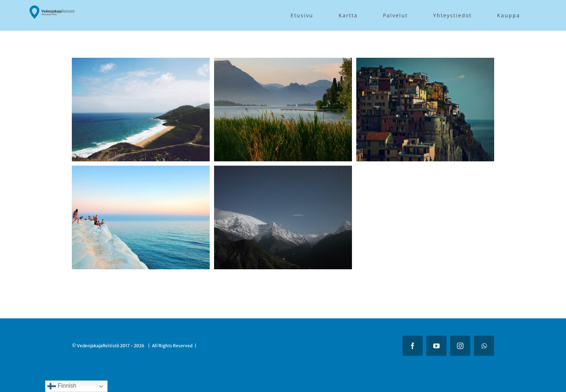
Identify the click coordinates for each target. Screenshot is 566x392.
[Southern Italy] (425, 63)
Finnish (62, 386)
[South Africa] (141, 171)
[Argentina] (283, 63)
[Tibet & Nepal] (283, 171)
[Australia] (141, 63)
